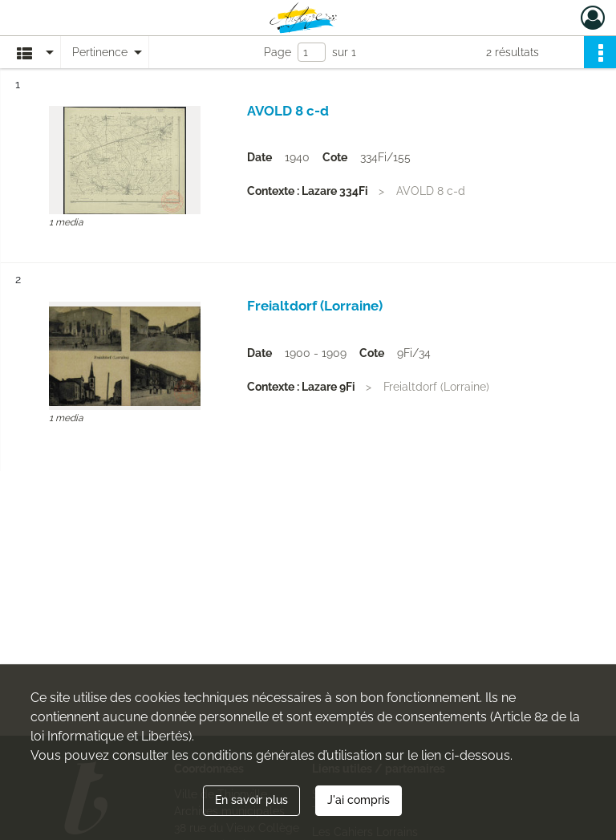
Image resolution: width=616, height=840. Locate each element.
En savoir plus (251, 800)
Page (278, 52)
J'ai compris (359, 800)
